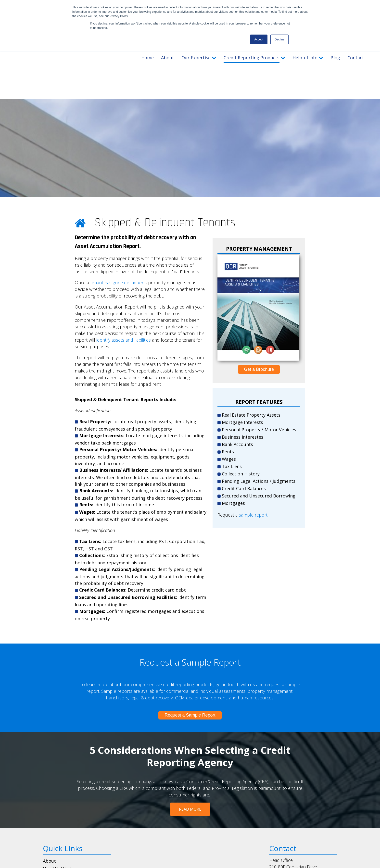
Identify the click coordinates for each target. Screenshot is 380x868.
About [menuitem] (49, 802)
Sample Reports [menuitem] (60, 834)
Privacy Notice (207, 860)
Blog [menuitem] (48, 842)
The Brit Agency (264, 860)
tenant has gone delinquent (118, 223)
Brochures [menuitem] (54, 826)
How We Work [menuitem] (58, 810)
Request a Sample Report (190, 656)
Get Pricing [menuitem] (55, 818)
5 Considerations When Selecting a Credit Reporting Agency (190, 697)
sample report (253, 456)
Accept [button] (259, 39)
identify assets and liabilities (124, 281)
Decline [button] (279, 39)
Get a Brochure (259, 310)
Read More (190, 750)
